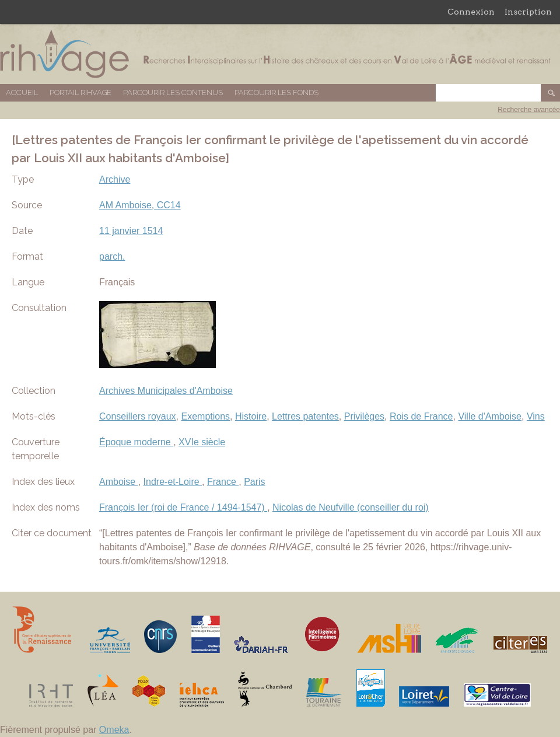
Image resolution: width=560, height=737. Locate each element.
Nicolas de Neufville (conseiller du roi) (351, 507)
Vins (536, 416)
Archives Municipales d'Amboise (166, 391)
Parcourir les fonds (276, 92)
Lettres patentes (305, 416)
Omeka (114, 730)
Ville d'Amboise (490, 416)
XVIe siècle (202, 442)
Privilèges (364, 416)
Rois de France (421, 416)
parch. (112, 256)
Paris (254, 482)
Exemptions (206, 416)
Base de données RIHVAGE (280, 54)
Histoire (251, 416)
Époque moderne (136, 442)
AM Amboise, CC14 (140, 205)
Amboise (119, 482)
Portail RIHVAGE (80, 92)
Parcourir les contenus (173, 92)
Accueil (22, 92)
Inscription (528, 12)
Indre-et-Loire (173, 482)
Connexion (471, 12)
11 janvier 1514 (131, 231)
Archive (115, 179)
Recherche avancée (529, 110)
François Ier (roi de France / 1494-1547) (183, 507)
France (223, 482)
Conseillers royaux (138, 416)
